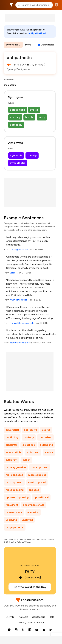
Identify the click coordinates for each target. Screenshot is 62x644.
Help (51, 617)
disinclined (29, 445)
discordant (45, 437)
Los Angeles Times (19, 249)
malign (26, 460)
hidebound (46, 445)
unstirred (27, 520)
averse (34, 110)
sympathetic (18, 163)
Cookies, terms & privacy (30, 623)
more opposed (40, 467)
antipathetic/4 (37, 33)
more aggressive (16, 467)
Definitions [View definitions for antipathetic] (47, 45)
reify (30, 571)
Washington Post (18, 300)
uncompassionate (34, 505)
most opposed (14, 482)
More (28, 45)
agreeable (16, 155)
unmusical (33, 512)
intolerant (12, 460)
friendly (32, 155)
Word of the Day (30, 566)
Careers (24, 617)
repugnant (12, 505)
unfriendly (16, 125)
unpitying (11, 520)
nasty (42, 117)
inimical (49, 452)
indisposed (33, 452)
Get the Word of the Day (30, 587)
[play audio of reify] (21, 578)
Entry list (11, 617)
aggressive (31, 430)
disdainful (11, 445)
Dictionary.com (57, 5)
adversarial (12, 430)
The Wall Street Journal (21, 323)
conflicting (12, 437)
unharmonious (14, 512)
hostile (29, 117)
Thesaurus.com (11, 5)
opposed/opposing (17, 497)
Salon (13, 273)
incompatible (14, 452)
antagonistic (18, 110)
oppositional (41, 497)
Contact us (38, 617)
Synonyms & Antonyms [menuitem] (14, 45)
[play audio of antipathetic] (9, 65)
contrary (15, 117)
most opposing (15, 490)
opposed (34, 490)
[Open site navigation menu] (6, 5)
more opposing (37, 475)
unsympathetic (15, 527)
